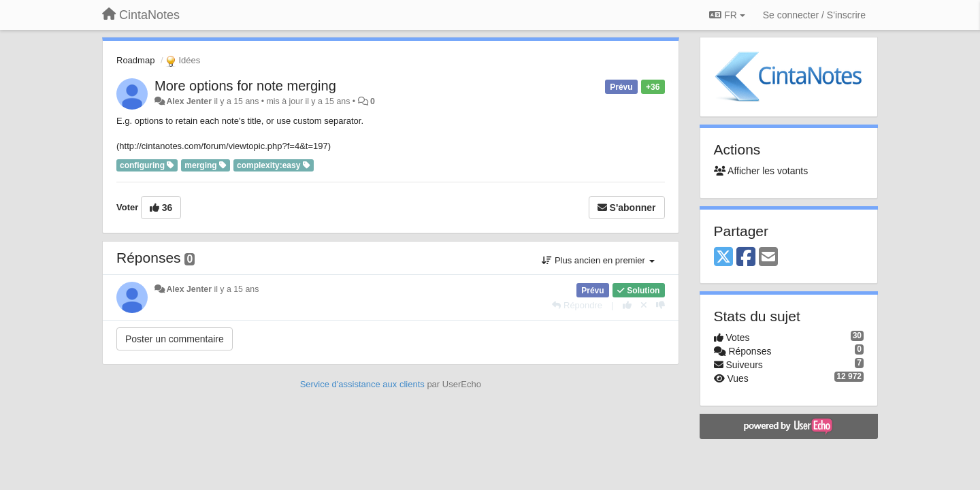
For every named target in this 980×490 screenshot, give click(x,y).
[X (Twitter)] (723, 258)
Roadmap (135, 60)
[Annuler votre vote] (644, 305)
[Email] (768, 258)
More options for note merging (245, 86)
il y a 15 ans (236, 289)
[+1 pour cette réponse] (627, 305)
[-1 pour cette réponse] (660, 305)
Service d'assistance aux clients (362, 384)
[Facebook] (746, 258)
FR (727, 15)
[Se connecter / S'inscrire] (814, 15)
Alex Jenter (189, 101)
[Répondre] (577, 305)
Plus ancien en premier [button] (598, 260)
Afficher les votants (761, 171)
